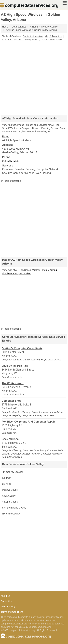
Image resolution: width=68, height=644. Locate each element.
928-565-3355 (10, 161)
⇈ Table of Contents (11, 181)
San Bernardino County (14, 508)
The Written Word (13, 383)
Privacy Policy (8, 607)
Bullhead (7, 484)
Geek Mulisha (10, 439)
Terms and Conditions (12, 612)
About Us (6, 596)
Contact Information (33, 36)
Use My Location (13, 472)
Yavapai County (10, 502)
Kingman (7, 478)
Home (5, 27)
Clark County (9, 496)
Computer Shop (12, 401)
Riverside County (11, 514)
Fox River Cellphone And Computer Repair (28, 422)
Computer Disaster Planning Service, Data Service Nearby (32, 40)
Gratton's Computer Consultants (22, 348)
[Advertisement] (34, 77)
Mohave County (10, 490)
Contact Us (7, 601)
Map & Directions (54, 36)
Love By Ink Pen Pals (15, 366)
